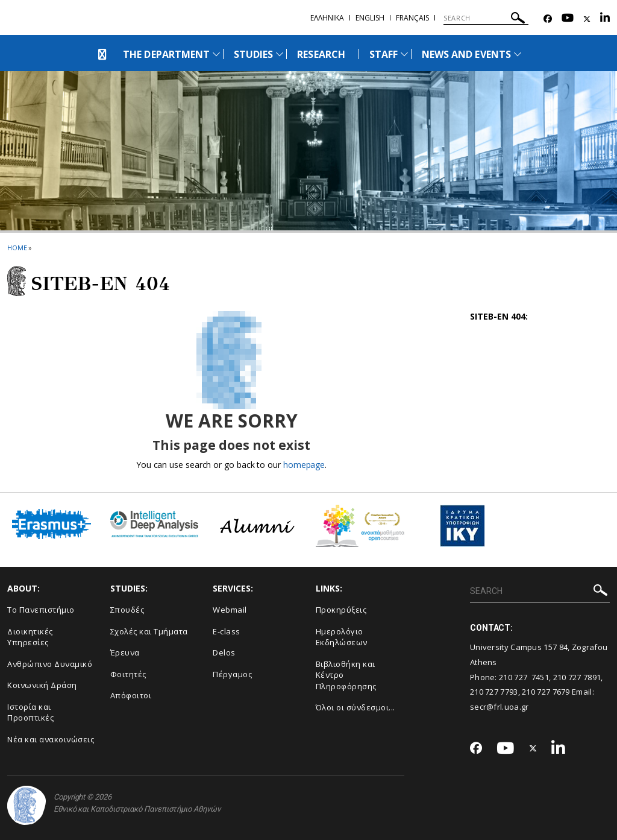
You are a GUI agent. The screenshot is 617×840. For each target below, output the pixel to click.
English (370, 18)
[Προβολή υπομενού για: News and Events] (518, 54)
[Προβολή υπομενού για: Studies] (280, 54)
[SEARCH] (486, 18)
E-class (227, 631)
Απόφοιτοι (131, 695)
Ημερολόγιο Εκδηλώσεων (342, 637)
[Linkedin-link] (605, 19)
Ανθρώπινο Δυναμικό (50, 664)
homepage (304, 465)
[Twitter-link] (587, 19)
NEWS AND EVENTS (466, 54)
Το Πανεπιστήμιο (41, 610)
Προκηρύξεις (341, 610)
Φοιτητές (128, 674)
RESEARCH (321, 54)
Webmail (230, 610)
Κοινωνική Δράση (42, 685)
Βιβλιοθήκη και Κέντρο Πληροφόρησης (346, 675)
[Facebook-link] (548, 19)
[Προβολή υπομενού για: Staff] (404, 54)
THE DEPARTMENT (166, 54)
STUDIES (253, 54)
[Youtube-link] (568, 19)
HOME (17, 248)
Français (412, 18)
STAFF (384, 54)
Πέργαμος (232, 674)
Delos (224, 652)
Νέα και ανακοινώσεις (51, 739)
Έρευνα (125, 652)
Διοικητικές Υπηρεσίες (30, 637)
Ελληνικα (327, 18)
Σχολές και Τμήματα (149, 631)
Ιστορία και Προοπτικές (30, 712)
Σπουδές (127, 610)
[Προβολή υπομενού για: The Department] (216, 54)
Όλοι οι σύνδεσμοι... (355, 707)
